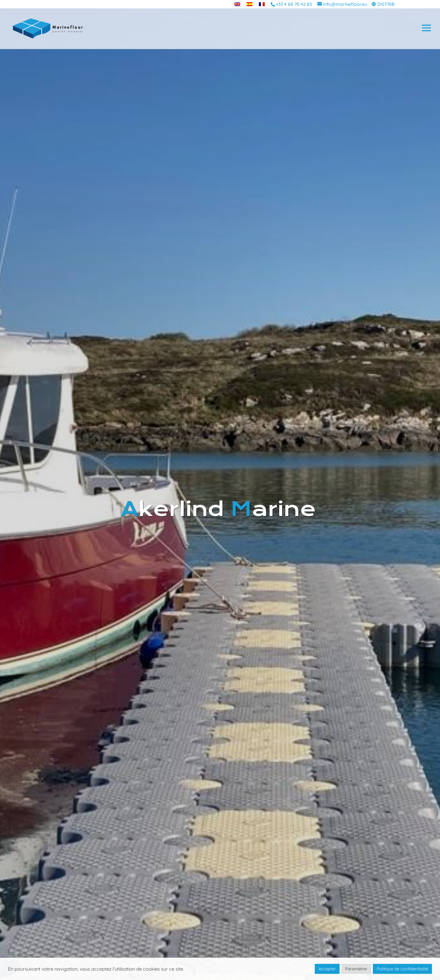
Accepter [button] (327, 969)
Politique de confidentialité (402, 969)
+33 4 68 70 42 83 (294, 4)
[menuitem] (237, 4)
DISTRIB (386, 4)
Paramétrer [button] (356, 969)
